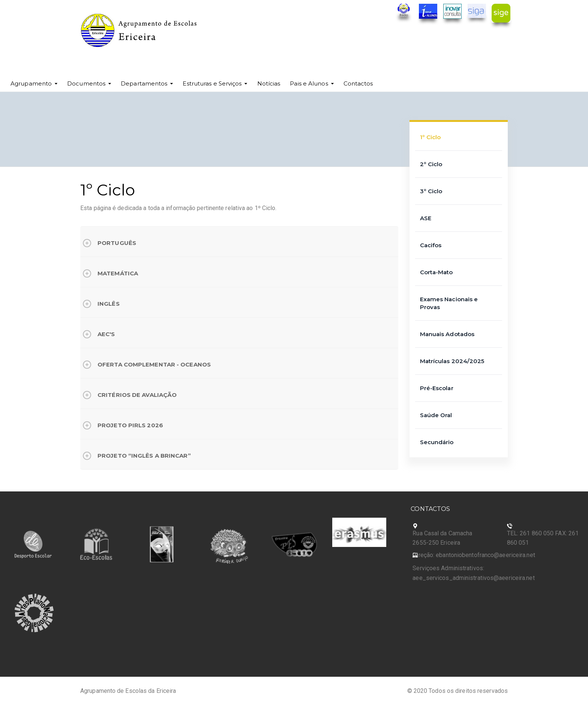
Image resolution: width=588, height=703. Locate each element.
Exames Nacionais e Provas (449, 303)
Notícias (269, 83)
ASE (426, 218)
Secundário (437, 442)
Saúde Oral (436, 415)
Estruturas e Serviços (212, 83)
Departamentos (144, 83)
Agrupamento (31, 83)
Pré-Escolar (437, 388)
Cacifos (431, 245)
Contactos (358, 83)
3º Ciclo (431, 191)
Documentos (86, 83)
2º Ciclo (431, 164)
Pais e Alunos (309, 83)
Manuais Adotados (447, 334)
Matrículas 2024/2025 (452, 361)
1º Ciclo (430, 137)
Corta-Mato (436, 272)
